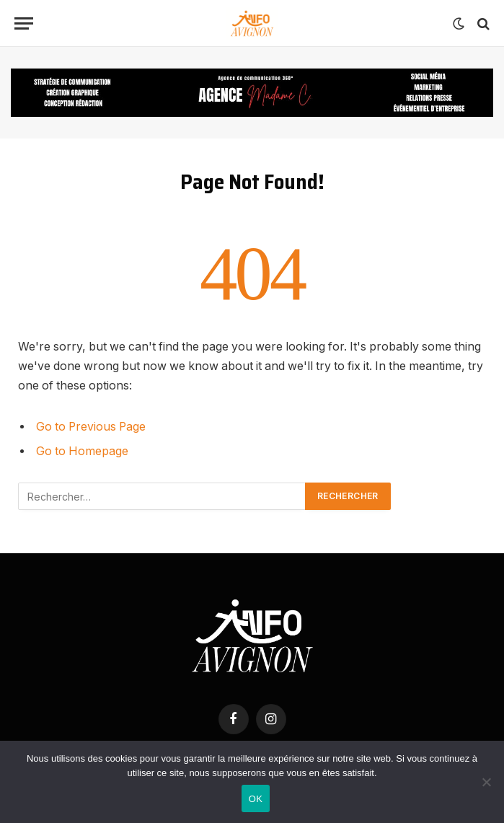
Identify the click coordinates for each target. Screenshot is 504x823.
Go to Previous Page (91, 427)
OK (256, 799)
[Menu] (24, 23)
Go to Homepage (82, 451)
